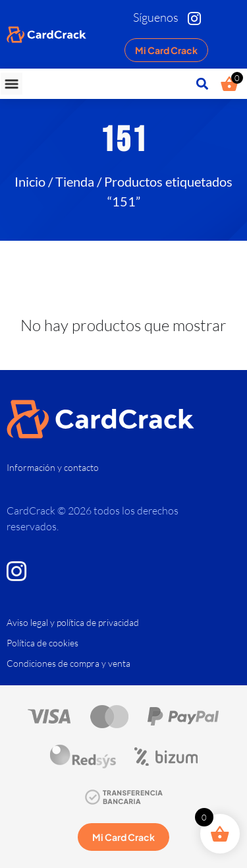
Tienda (75, 181)
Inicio (30, 181)
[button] (12, 84)
